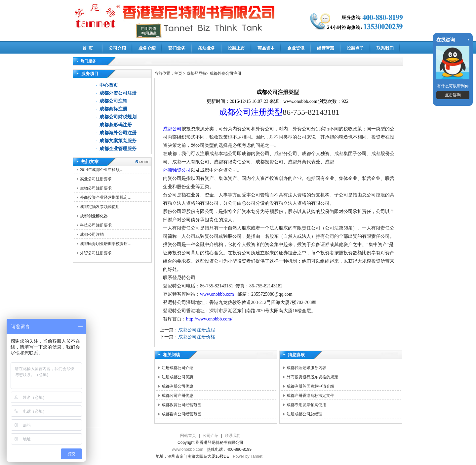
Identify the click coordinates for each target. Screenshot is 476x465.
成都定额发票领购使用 (100, 207)
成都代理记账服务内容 (306, 368)
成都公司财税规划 (118, 117)
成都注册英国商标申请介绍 (310, 386)
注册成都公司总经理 (304, 414)
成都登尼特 (196, 73)
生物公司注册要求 (96, 188)
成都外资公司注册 (118, 93)
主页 (178, 73)
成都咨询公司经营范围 (181, 414)
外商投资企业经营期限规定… (106, 197)
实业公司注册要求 (96, 179)
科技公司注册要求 (96, 225)
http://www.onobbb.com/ (209, 319)
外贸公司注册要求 (96, 253)
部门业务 (177, 48)
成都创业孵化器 (94, 216)
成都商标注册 (113, 109)
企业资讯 (296, 48)
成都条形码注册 (116, 125)
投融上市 (236, 48)
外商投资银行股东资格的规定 (312, 377)
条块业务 (207, 48)
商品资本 (266, 48)
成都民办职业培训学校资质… (106, 244)
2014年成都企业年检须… (102, 170)
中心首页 (109, 85)
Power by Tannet (248, 456)
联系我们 (385, 48)
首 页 (88, 48)
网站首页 (188, 436)
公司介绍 (117, 48)
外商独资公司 (177, 170)
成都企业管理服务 (118, 149)
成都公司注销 (113, 101)
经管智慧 (326, 48)
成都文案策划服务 (118, 141)
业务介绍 (147, 48)
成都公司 (172, 129)
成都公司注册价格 (197, 337)
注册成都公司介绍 (178, 368)
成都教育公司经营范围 (181, 405)
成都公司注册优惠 (178, 396)
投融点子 (355, 48)
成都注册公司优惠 (178, 386)
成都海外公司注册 (118, 133)
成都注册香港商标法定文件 (310, 396)
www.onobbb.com (217, 294)
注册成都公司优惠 (178, 377)
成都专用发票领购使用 (306, 405)
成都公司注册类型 (251, 112)
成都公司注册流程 (197, 330)
